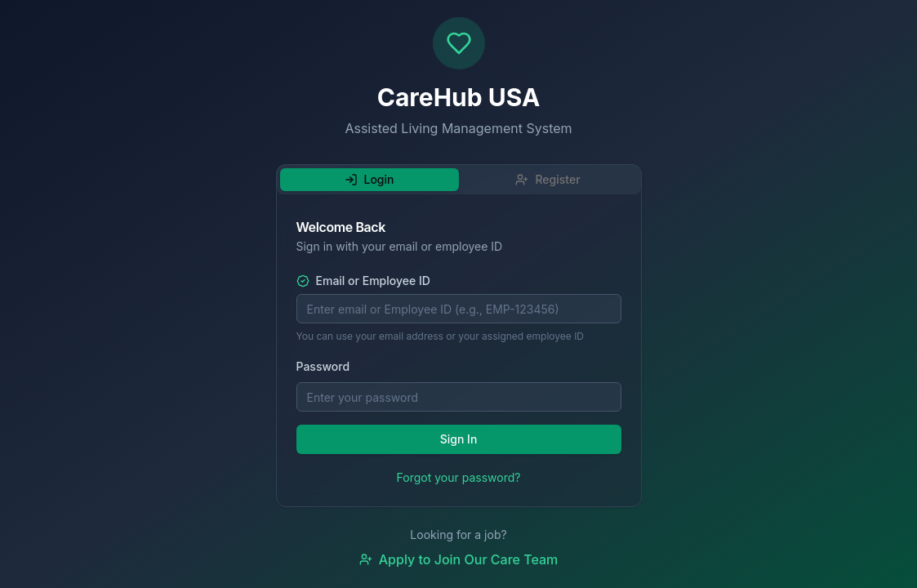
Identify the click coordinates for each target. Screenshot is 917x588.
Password (323, 366)
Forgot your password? (459, 477)
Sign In (459, 439)
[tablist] (459, 180)
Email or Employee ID (363, 281)
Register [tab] (548, 179)
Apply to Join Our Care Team (459, 559)
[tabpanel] (459, 354)
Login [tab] (369, 179)
